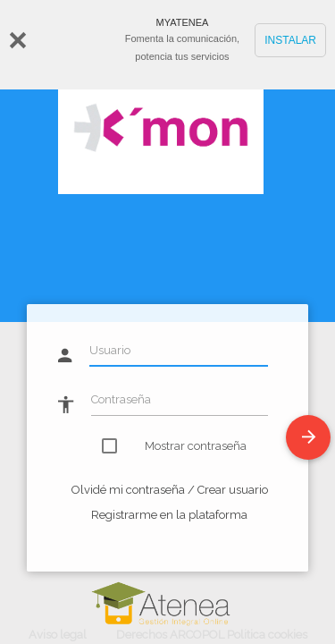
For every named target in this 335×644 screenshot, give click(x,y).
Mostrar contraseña (185, 446)
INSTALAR (290, 40)
